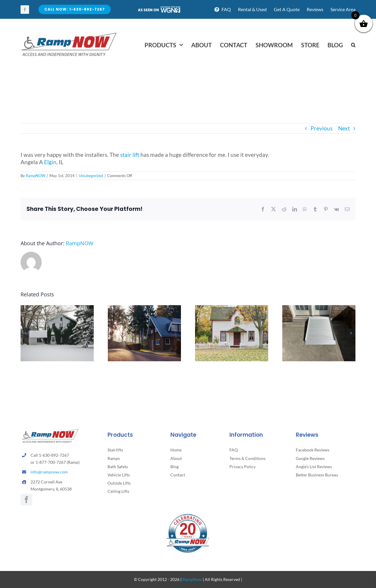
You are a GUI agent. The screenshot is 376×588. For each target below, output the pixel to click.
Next (344, 128)
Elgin (50, 162)
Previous (322, 128)
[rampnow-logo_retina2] (69, 33)
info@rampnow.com (49, 472)
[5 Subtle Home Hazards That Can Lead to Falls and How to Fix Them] (232, 309)
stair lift (130, 155)
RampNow (192, 579)
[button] (353, 45)
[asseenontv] (159, 8)
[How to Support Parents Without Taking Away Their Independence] (144, 309)
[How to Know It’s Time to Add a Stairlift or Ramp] (319, 309)
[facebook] (25, 10)
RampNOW (36, 176)
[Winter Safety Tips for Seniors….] (57, 309)
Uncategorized (91, 176)
